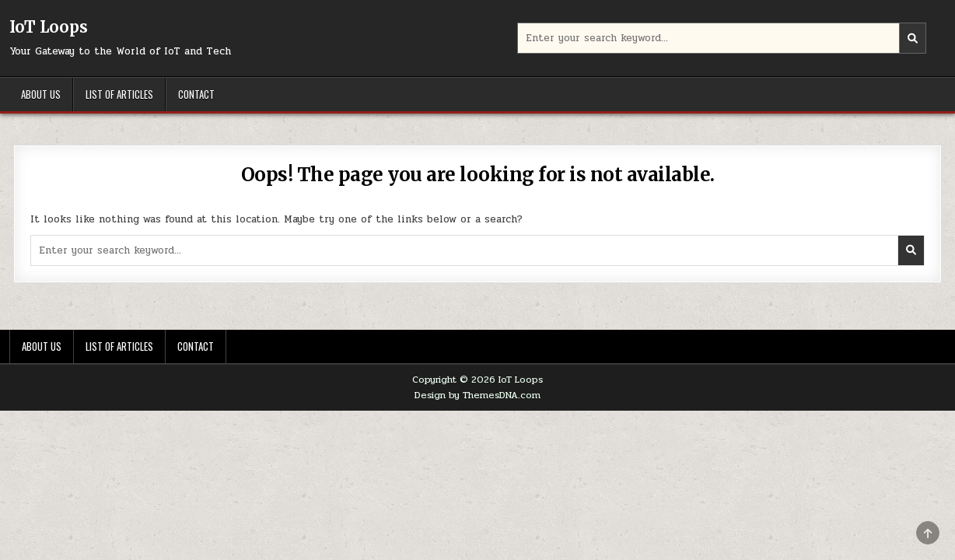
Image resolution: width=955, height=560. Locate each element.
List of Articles (119, 94)
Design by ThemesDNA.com (477, 395)
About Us (41, 94)
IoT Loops (49, 27)
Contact (196, 94)
